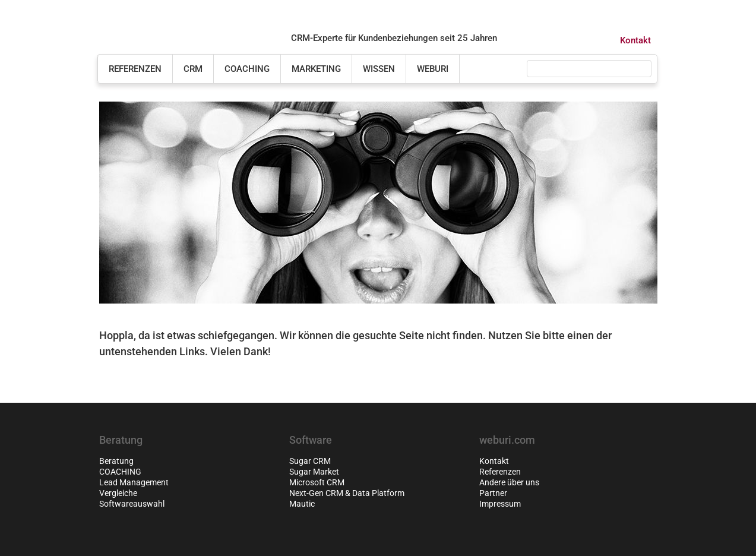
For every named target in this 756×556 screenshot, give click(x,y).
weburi (433, 69)
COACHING (247, 69)
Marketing (316, 69)
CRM (193, 69)
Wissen (379, 69)
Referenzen (135, 69)
